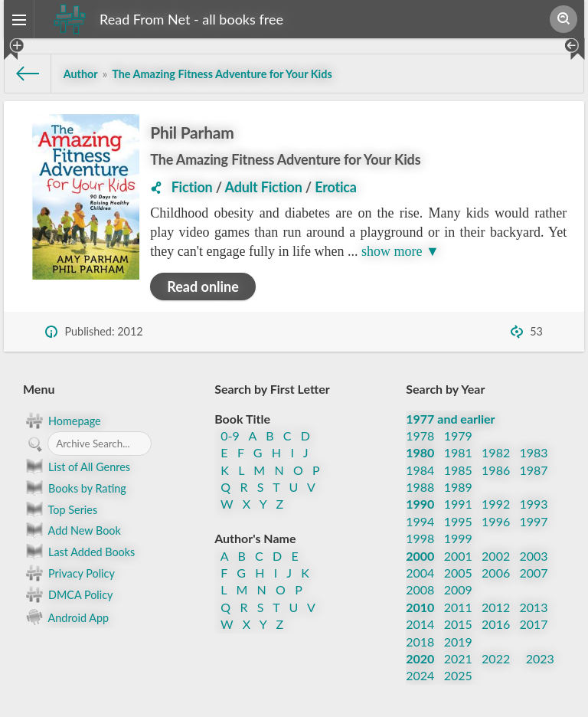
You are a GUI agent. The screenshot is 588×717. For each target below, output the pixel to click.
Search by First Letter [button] (272, 389)
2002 (496, 556)
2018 (420, 642)
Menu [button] (39, 389)
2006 (496, 573)
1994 (420, 521)
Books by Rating (75, 488)
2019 (458, 642)
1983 (534, 452)
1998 (420, 538)
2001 (458, 556)
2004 (420, 573)
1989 (458, 487)
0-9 (230, 435)
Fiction (192, 187)
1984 (420, 470)
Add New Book (72, 530)
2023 (540, 658)
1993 (534, 504)
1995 (458, 521)
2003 (534, 556)
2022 (496, 658)
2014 (420, 624)
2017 (534, 624)
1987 (534, 470)
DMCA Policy (68, 594)
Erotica (336, 187)
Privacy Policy (69, 573)
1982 (496, 452)
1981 (458, 452)
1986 (496, 470)
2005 (458, 573)
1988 (420, 487)
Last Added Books (79, 552)
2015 (458, 624)
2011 (458, 607)
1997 (534, 521)
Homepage (62, 421)
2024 (420, 675)
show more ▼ (400, 251)
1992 (496, 504)
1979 (458, 435)
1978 (420, 435)
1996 (496, 521)
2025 (458, 675)
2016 (496, 624)
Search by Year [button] (445, 389)
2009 (458, 589)
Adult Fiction (264, 187)
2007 (534, 573)
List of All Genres (77, 467)
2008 (420, 589)
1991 (458, 504)
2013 (534, 607)
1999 (458, 538)
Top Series (60, 509)
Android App (66, 616)
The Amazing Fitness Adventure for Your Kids (285, 159)
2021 (458, 658)
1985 (458, 470)
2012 (496, 607)
